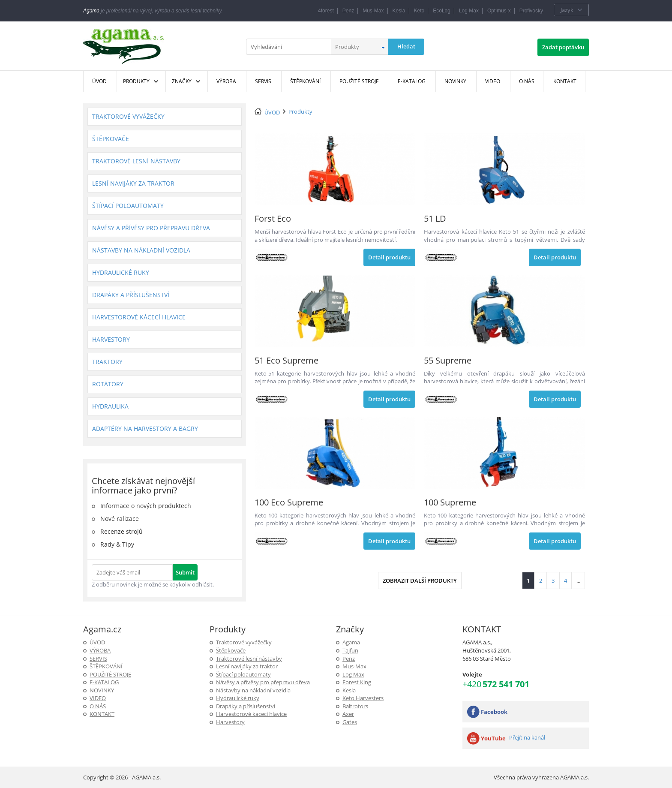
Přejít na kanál (527, 737)
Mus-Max (373, 11)
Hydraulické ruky (121, 272)
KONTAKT (102, 714)
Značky (182, 81)
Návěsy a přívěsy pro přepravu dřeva (151, 228)
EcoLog (442, 11)
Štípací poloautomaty (128, 206)
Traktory (107, 362)
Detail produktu (389, 257)
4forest (326, 11)
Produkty (136, 81)
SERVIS (98, 659)
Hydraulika (110, 406)
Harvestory (111, 339)
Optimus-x (499, 11)
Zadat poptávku (563, 47)
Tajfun (350, 650)
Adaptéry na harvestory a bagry (145, 429)
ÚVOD (272, 112)
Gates (350, 722)
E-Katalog (104, 682)
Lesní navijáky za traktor (133, 183)
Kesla (399, 11)
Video (98, 698)
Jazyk (567, 10)
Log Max (469, 11)
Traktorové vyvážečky (128, 116)
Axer (348, 714)
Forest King (357, 682)
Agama (351, 642)
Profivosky (531, 11)
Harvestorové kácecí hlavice (139, 317)
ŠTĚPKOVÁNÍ (106, 666)
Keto (419, 11)
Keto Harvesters (363, 698)
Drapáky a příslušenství (131, 295)
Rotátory (108, 384)
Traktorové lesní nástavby (136, 161)
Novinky (102, 690)
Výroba (100, 650)
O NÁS (98, 706)
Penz (348, 11)
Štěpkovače (111, 139)
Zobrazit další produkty (420, 580)
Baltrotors (355, 706)
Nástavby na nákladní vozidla (141, 250)
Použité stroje (110, 674)
